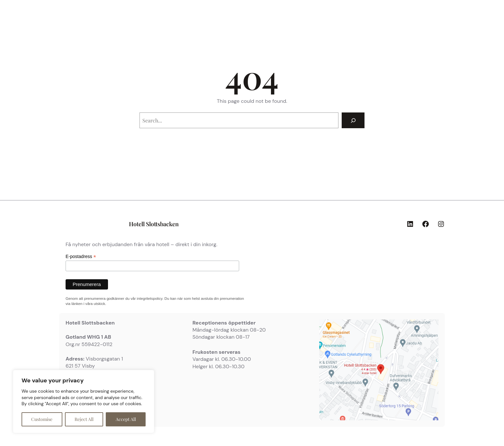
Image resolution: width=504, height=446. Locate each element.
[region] (84, 401)
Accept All (126, 419)
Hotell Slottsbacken (154, 224)
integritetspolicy (150, 298)
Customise (42, 419)
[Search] (353, 120)
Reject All (84, 419)
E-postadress (81, 257)
